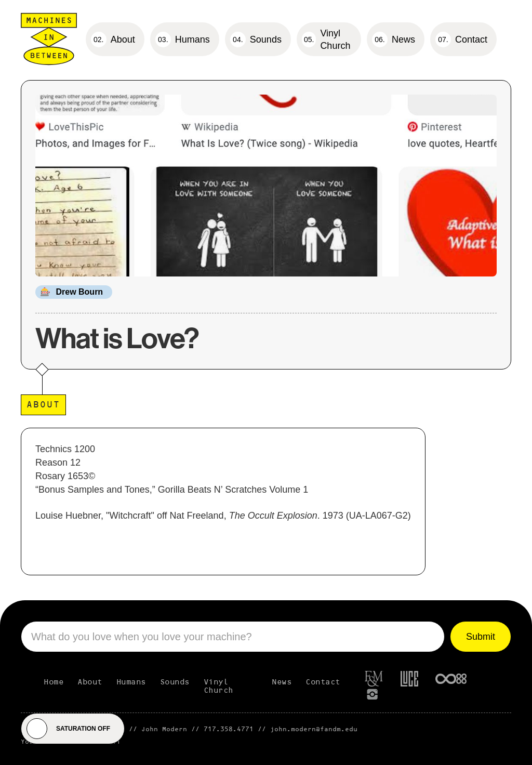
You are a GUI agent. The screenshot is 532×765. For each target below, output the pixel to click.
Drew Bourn (79, 292)
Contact (323, 682)
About (90, 682)
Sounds (175, 682)
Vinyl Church (218, 687)
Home (54, 682)
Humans (131, 682)
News (282, 682)
